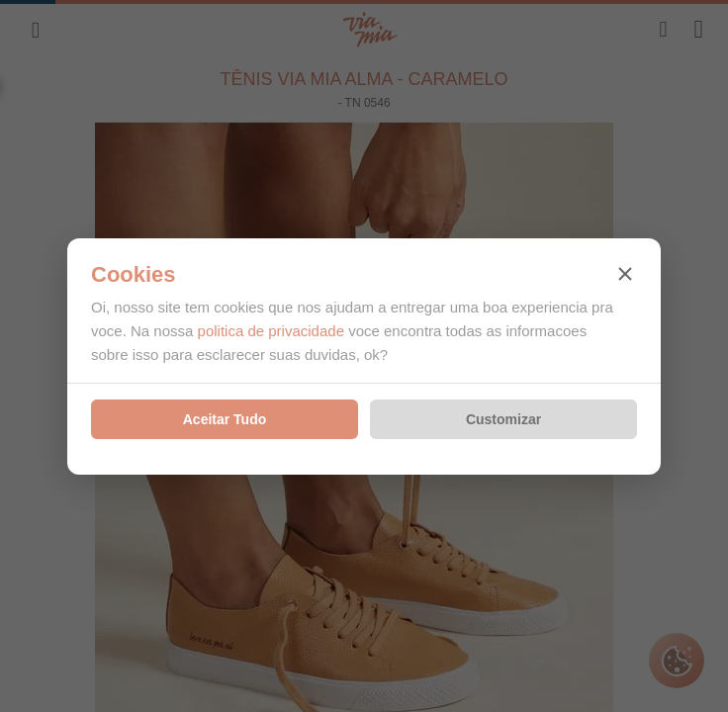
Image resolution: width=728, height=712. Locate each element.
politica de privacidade (271, 331)
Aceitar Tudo (225, 419)
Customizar (503, 419)
